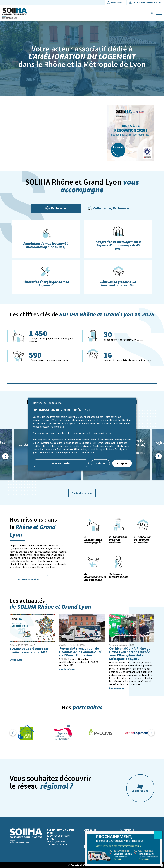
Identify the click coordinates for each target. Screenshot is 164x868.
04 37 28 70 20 (59, 845)
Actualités (90, 830)
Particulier (117, 3)
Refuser (100, 463)
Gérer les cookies (61, 463)
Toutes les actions (82, 493)
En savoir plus (121, 147)
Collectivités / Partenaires (147, 3)
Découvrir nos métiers (29, 579)
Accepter (122, 463)
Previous (5, 456)
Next (159, 456)
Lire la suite (16, 660)
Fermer (158, 835)
